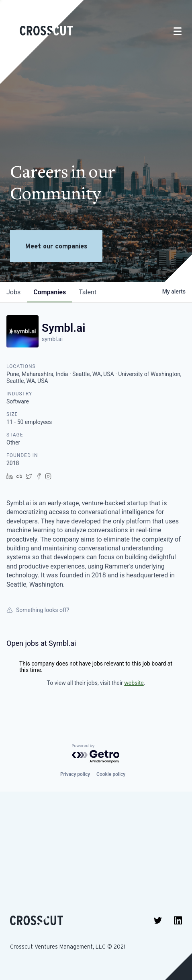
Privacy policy (75, 774)
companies (50, 292)
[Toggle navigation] (178, 31)
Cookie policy (111, 774)
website (134, 683)
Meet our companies (56, 246)
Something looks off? (38, 610)
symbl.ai (52, 339)
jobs (13, 292)
